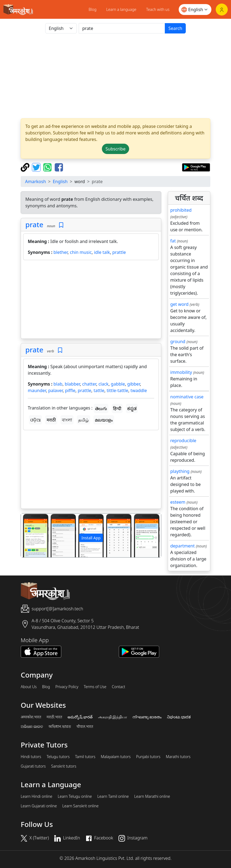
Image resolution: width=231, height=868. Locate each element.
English (60, 181)
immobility (181, 372)
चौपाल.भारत (85, 727)
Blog (92, 9)
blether (60, 252)
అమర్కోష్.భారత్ (80, 717)
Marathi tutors (178, 757)
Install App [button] (91, 538)
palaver (55, 390)
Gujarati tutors (33, 766)
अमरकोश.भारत (31, 717)
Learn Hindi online (37, 796)
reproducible (183, 441)
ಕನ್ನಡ (132, 408)
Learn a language (121, 9)
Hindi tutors (31, 757)
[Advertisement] (115, 76)
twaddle (139, 390)
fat (173, 241)
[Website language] (195, 10)
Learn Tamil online (113, 796)
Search (175, 28)
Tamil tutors (85, 757)
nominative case (187, 397)
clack (103, 384)
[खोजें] (122, 28)
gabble (118, 384)
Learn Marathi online (152, 796)
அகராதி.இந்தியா (113, 717)
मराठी (51, 420)
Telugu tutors (58, 757)
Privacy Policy (67, 687)
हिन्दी (117, 408)
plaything (180, 471)
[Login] (222, 10)
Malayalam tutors (116, 757)
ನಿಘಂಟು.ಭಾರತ (179, 717)
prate (34, 224)
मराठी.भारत (54, 717)
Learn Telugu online (75, 796)
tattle (99, 390)
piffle (70, 390)
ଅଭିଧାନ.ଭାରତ (32, 727)
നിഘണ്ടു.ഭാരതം (147, 717)
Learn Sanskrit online (80, 806)
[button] (31, 535)
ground (178, 341)
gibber (134, 384)
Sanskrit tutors (64, 766)
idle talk (102, 252)
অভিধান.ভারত (60, 727)
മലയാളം (104, 420)
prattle (119, 252)
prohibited (181, 210)
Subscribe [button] (115, 149)
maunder (37, 390)
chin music (81, 252)
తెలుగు (101, 408)
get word (179, 304)
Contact (118, 687)
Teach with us (158, 9)
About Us (29, 687)
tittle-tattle (117, 390)
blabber (72, 384)
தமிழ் (83, 420)
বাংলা (67, 420)
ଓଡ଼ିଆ (35, 420)
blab (58, 384)
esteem (178, 502)
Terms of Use (95, 687)
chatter (89, 384)
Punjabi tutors (148, 757)
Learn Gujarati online (39, 806)
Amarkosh (36, 181)
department (183, 546)
